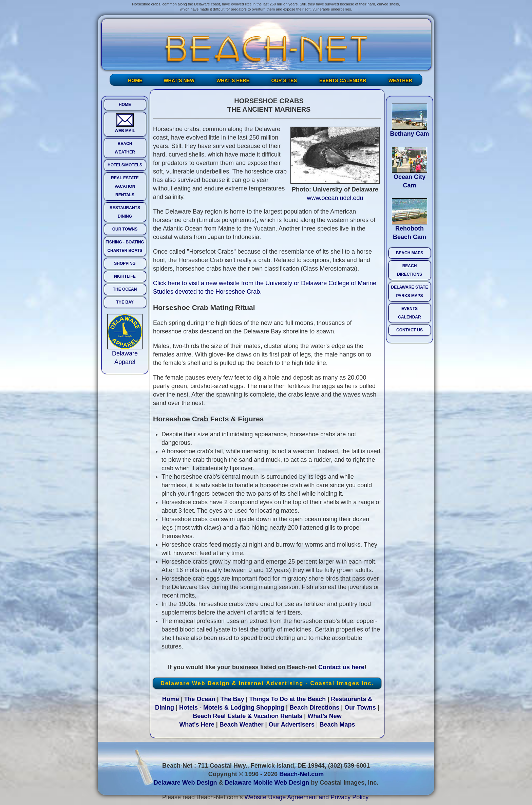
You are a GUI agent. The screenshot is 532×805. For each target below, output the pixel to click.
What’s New (324, 716)
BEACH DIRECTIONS (410, 270)
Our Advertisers (292, 725)
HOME (135, 80)
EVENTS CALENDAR (343, 80)
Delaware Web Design (185, 783)
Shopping (270, 708)
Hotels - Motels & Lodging (217, 708)
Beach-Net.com (301, 774)
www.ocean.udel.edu (335, 198)
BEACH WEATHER (125, 148)
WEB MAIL (125, 123)
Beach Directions (314, 708)
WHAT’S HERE (233, 80)
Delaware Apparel (125, 355)
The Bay (232, 699)
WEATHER (400, 80)
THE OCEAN (125, 289)
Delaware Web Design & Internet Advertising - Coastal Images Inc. (267, 683)
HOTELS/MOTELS (125, 165)
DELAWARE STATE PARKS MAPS (410, 291)
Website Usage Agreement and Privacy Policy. (307, 797)
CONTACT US (410, 330)
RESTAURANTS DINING (125, 212)
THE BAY (125, 302)
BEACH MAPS (410, 253)
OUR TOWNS (125, 229)
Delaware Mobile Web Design (267, 783)
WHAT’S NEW (179, 80)
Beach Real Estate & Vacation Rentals (248, 716)
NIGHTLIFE (125, 276)
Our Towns (360, 708)
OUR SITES (284, 80)
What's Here (197, 725)
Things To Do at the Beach (288, 699)
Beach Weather (242, 725)
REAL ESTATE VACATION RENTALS (125, 186)
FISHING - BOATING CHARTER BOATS (125, 246)
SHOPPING (125, 263)
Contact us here (341, 667)
